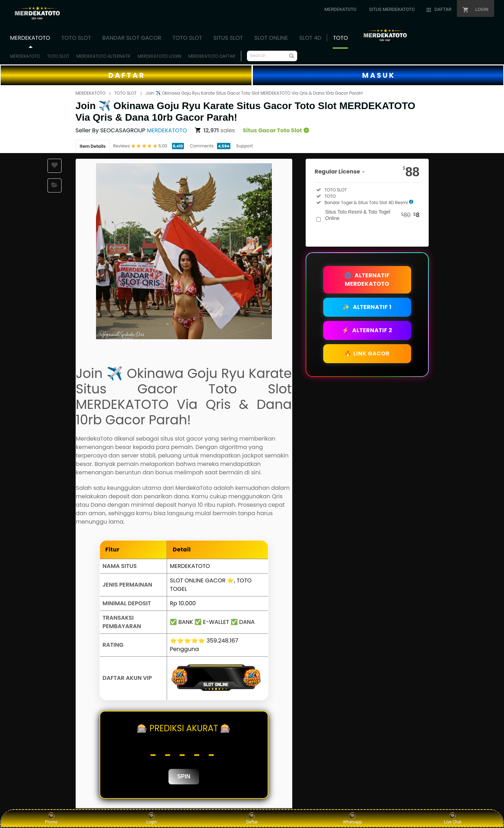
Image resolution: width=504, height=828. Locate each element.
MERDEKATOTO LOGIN (159, 56)
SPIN (184, 776)
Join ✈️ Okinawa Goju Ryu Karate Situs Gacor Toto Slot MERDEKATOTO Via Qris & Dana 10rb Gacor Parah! (254, 93)
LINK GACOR (367, 353)
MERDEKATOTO (25, 56)
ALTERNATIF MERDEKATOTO (367, 280)
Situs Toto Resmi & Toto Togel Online (372, 215)
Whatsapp (352, 818)
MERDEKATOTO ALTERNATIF (103, 56)
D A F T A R (126, 75)
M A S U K (378, 75)
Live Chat (453, 818)
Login (152, 818)
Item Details (93, 146)
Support (245, 146)
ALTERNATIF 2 (367, 330)
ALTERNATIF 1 (367, 307)
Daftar (252, 818)
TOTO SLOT (58, 56)
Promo (51, 818)
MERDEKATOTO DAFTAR (212, 56)
